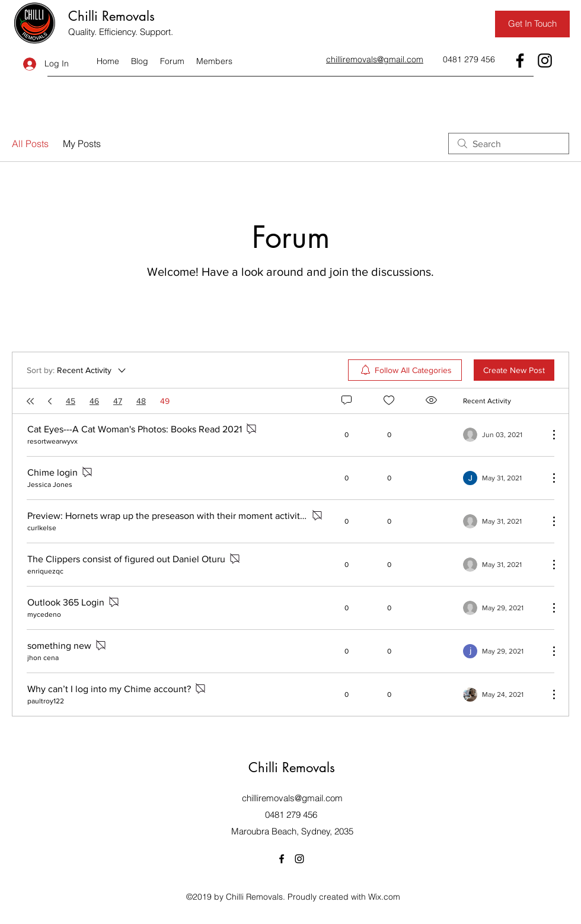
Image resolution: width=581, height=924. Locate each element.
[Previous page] (50, 401)
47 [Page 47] (118, 401)
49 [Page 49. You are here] (165, 401)
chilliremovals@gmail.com (292, 798)
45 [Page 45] (71, 401)
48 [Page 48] (141, 401)
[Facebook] (520, 60)
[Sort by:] (77, 370)
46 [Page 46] (94, 401)
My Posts (82, 144)
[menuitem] (405, 370)
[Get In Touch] (532, 24)
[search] (509, 144)
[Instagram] (545, 60)
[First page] (30, 401)
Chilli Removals (111, 16)
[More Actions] (548, 435)
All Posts (30, 144)
